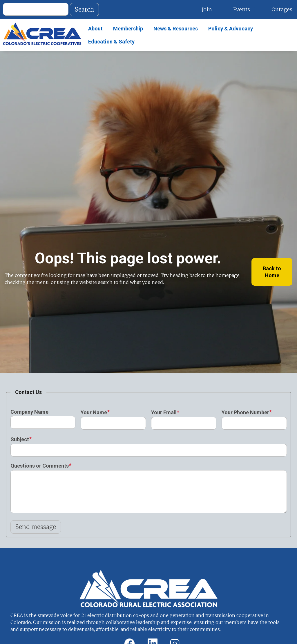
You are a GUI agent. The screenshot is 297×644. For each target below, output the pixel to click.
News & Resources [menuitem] (176, 29)
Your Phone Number (245, 412)
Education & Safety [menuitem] (111, 42)
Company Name (29, 412)
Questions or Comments (40, 466)
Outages (282, 9)
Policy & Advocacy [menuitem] (231, 29)
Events (242, 9)
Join (207, 9)
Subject (20, 439)
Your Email (164, 412)
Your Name (94, 412)
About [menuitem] (95, 29)
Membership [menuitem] (128, 29)
